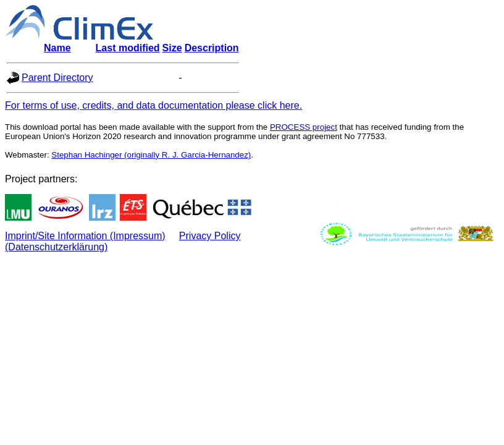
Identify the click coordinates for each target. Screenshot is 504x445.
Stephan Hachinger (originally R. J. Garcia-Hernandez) (151, 155)
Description (212, 48)
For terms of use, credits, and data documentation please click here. (153, 105)
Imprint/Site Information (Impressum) (85, 236)
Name (57, 48)
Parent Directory (57, 78)
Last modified (128, 48)
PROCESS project (304, 127)
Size (172, 48)
